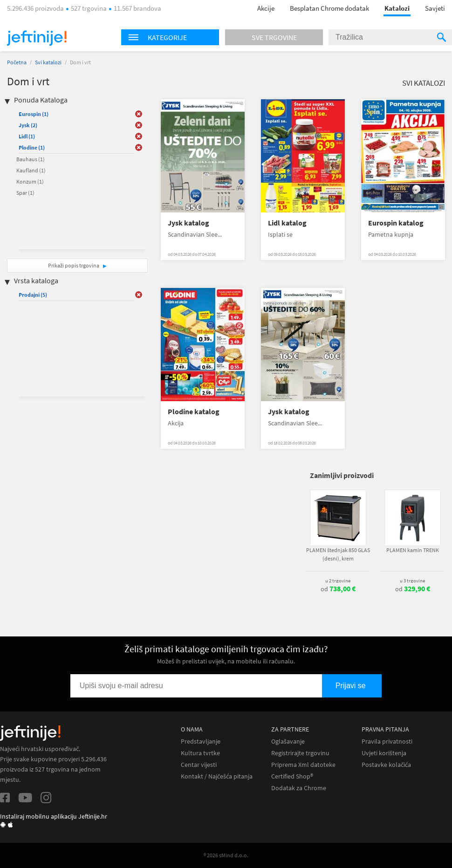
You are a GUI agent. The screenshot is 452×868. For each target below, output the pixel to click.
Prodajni (33, 295)
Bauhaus (31, 159)
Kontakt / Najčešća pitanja (217, 776)
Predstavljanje (201, 742)
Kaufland (31, 170)
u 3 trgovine (412, 581)
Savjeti (435, 8)
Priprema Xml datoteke (303, 765)
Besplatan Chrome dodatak (329, 8)
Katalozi (397, 8)
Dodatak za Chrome (299, 788)
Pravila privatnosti (387, 742)
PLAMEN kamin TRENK (413, 550)
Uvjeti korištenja (384, 753)
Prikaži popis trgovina (74, 265)
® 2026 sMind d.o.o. (226, 855)
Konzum (30, 181)
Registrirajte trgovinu (300, 753)
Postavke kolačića (386, 765)
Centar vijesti (199, 765)
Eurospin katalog (396, 223)
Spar (25, 193)
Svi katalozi (48, 62)
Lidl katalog (287, 223)
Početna (17, 62)
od (338, 589)
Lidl (27, 136)
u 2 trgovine (338, 581)
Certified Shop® (292, 776)
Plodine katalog (194, 412)
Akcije (266, 8)
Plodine (32, 147)
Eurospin (34, 114)
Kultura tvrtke (200, 753)
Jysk (28, 125)
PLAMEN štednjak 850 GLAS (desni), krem (338, 554)
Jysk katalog (188, 223)
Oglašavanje (288, 742)
